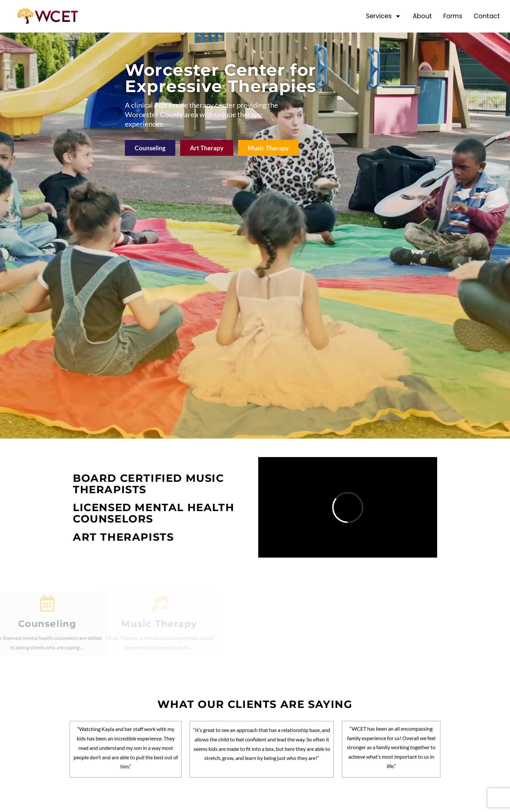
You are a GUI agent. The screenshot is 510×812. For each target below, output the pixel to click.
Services (383, 16)
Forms (453, 16)
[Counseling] (28, 603)
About (422, 16)
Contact (487, 16)
